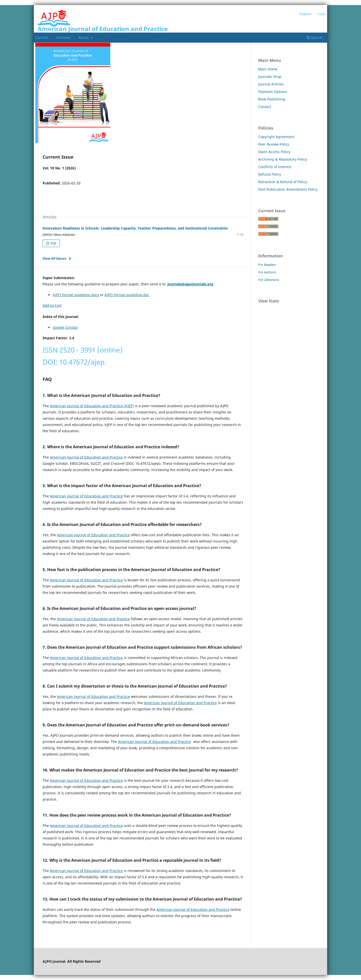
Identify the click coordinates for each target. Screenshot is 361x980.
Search (314, 37)
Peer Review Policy (274, 144)
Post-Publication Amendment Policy (288, 189)
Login (322, 14)
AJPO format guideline (123, 295)
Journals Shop (270, 77)
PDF (53, 243)
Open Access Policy (274, 152)
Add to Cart (52, 305)
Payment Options (273, 92)
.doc (146, 295)
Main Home (268, 69)
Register (305, 14)
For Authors (267, 272)
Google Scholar (65, 327)
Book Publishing (272, 99)
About (84, 37)
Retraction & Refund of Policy (283, 182)
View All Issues (54, 258)
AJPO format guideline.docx (76, 295)
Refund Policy (270, 174)
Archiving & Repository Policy (283, 159)
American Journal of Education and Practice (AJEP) (92, 406)
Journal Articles (271, 84)
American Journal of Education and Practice (103, 29)
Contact (265, 107)
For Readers (267, 265)
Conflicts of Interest (275, 167)
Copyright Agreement (276, 137)
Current (42, 37)
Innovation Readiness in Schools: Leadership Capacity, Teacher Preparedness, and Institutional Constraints (135, 228)
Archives (63, 37)
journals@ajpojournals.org (190, 284)
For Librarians (268, 280)
